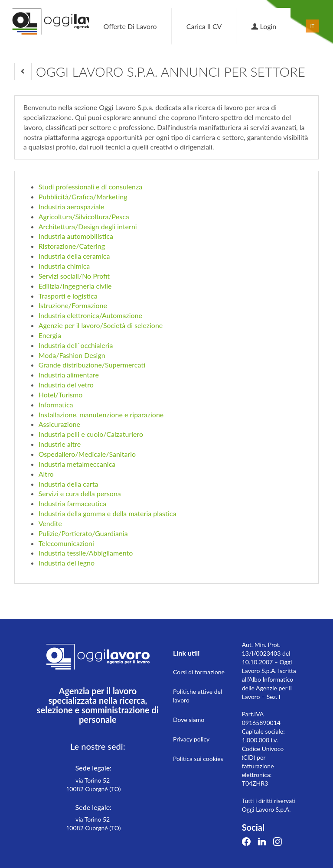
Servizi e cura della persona (80, 493)
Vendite (50, 523)
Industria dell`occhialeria (76, 345)
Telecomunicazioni (66, 543)
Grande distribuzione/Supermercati (92, 365)
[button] (23, 72)
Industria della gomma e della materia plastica (108, 513)
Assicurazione (59, 424)
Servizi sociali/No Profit (74, 276)
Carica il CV (204, 26)
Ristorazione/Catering (72, 246)
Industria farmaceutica (72, 503)
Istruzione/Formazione (73, 305)
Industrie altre (60, 444)
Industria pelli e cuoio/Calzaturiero (91, 434)
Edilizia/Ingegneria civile (75, 286)
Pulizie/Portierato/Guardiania (83, 533)
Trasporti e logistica (68, 296)
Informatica (56, 405)
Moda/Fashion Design (72, 355)
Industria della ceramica (74, 256)
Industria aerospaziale (72, 206)
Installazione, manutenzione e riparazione (101, 414)
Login (264, 26)
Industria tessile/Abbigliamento (86, 553)
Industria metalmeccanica (77, 464)
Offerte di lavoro (130, 26)
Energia (50, 335)
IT (313, 26)
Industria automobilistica (76, 236)
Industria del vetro (66, 385)
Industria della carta (69, 484)
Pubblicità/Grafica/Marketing (83, 197)
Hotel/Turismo (61, 395)
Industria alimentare (69, 375)
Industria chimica (64, 266)
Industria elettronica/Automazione (90, 315)
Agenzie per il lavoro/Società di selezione (101, 325)
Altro (46, 474)
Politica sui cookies (198, 759)
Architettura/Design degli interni (88, 226)
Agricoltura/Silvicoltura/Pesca (84, 216)
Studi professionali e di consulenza (91, 187)
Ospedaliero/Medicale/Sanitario (87, 454)
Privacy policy (191, 739)
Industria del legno (67, 563)
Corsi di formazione (199, 672)
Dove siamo (189, 720)
